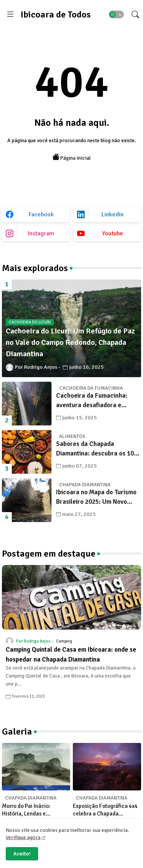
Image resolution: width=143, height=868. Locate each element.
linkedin (112, 214)
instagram (41, 233)
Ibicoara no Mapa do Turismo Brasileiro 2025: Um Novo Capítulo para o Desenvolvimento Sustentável (98, 497)
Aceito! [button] (22, 854)
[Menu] (10, 14)
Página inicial (71, 157)
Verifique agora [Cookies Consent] (23, 837)
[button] (116, 14)
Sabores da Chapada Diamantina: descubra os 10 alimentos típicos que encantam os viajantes (95, 449)
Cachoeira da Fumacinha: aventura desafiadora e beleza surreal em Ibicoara (94, 401)
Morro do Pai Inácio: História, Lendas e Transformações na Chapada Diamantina (27, 810)
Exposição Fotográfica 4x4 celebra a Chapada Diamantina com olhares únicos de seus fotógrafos (105, 810)
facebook (41, 214)
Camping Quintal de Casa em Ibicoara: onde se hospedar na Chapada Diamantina (71, 655)
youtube (113, 233)
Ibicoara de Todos (56, 14)
